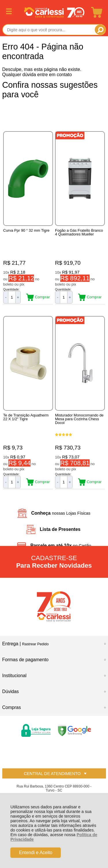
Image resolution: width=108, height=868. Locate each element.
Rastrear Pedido (35, 644)
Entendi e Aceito (36, 853)
